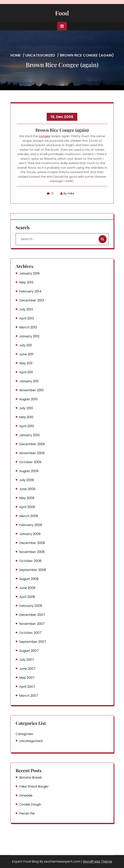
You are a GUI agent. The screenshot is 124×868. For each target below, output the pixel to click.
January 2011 (29, 381)
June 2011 (26, 354)
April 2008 (27, 597)
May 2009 (27, 498)
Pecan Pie (27, 813)
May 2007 (27, 678)
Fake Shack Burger (34, 786)
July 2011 (26, 345)
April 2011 (26, 372)
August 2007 (29, 651)
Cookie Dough (30, 804)
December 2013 (32, 300)
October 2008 (30, 561)
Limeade (26, 795)
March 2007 (29, 696)
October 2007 (30, 633)
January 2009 (30, 534)
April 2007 (27, 687)
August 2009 (29, 471)
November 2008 (32, 552)
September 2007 (33, 642)
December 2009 (32, 444)
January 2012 (29, 336)
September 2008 (33, 570)
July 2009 (27, 480)
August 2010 (28, 399)
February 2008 (31, 606)
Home (16, 55)
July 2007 (27, 660)
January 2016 (29, 273)
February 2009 (31, 525)
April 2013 (27, 318)
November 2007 (32, 624)
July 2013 (26, 309)
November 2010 (31, 390)
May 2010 (26, 417)
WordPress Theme (98, 862)
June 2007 (27, 669)
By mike (67, 193)
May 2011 (26, 363)
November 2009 (32, 453)
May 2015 (26, 282)
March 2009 (29, 516)
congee (44, 136)
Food (62, 13)
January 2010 (29, 435)
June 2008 (27, 588)
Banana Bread (30, 777)
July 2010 (26, 408)
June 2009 (27, 489)
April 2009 (27, 507)
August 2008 (29, 579)
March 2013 (28, 327)
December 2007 (32, 615)
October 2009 (30, 462)
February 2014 (30, 291)
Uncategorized (40, 55)
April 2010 (27, 426)
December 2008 (32, 543)
